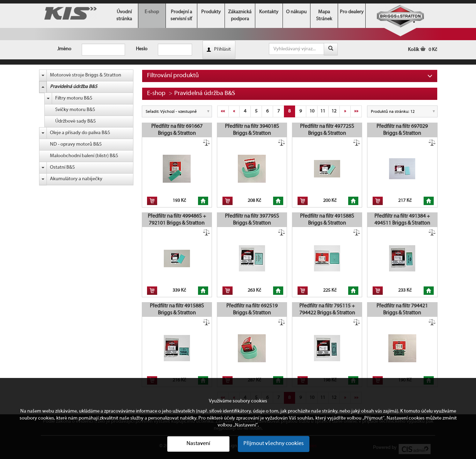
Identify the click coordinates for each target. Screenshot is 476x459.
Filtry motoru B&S (74, 98)
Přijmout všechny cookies (274, 444)
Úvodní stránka (124, 16)
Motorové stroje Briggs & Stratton (86, 75)
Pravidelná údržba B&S (74, 87)
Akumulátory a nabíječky (76, 179)
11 (323, 111)
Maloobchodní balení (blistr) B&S (84, 156)
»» (356, 111)
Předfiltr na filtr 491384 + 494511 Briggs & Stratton (402, 220)
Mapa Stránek (324, 16)
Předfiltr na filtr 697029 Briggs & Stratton (402, 130)
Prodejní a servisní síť (181, 16)
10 (312, 111)
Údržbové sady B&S (75, 121)
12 (334, 111)
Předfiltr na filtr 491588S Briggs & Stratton (327, 220)
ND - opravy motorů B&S (76, 144)
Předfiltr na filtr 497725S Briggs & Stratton (327, 130)
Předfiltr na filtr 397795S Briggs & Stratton (252, 220)
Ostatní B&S (62, 167)
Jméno (64, 49)
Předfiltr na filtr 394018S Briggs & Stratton (252, 130)
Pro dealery (352, 12)
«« (223, 111)
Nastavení (198, 444)
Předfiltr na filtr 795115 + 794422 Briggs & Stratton (327, 309)
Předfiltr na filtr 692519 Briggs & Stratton (252, 309)
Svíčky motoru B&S (75, 110)
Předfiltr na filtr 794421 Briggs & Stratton (402, 309)
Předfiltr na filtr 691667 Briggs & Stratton (177, 130)
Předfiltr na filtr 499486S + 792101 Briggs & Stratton (177, 220)
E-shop (152, 12)
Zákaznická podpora (240, 16)
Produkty (211, 12)
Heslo (142, 49)
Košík (423, 50)
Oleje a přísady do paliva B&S (80, 133)
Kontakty (269, 12)
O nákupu (296, 12)
